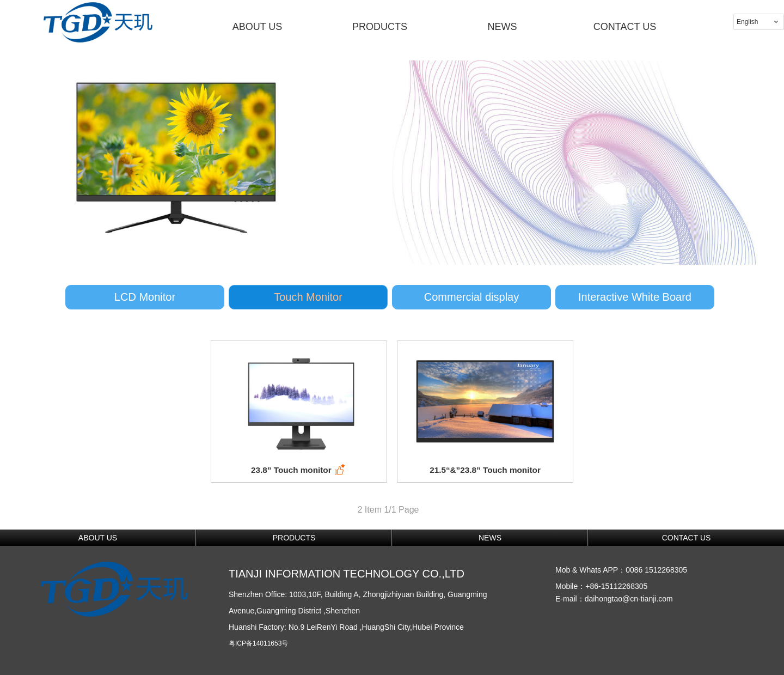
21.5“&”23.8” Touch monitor (485, 470)
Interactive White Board (635, 297)
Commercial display (472, 297)
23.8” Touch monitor (299, 470)
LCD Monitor (145, 297)
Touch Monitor (308, 297)
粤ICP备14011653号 (258, 643)
